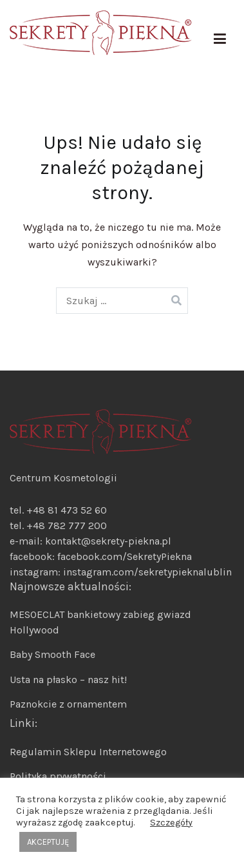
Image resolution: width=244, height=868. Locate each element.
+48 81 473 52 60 (67, 510)
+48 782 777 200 (67, 526)
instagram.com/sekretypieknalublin (147, 572)
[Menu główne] (220, 39)
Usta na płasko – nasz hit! (68, 680)
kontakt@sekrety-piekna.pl (108, 541)
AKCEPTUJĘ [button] (48, 842)
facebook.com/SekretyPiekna (123, 556)
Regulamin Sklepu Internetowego (88, 752)
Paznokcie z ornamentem (68, 704)
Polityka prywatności (58, 776)
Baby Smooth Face (52, 654)
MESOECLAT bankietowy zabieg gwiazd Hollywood (100, 622)
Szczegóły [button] (171, 823)
